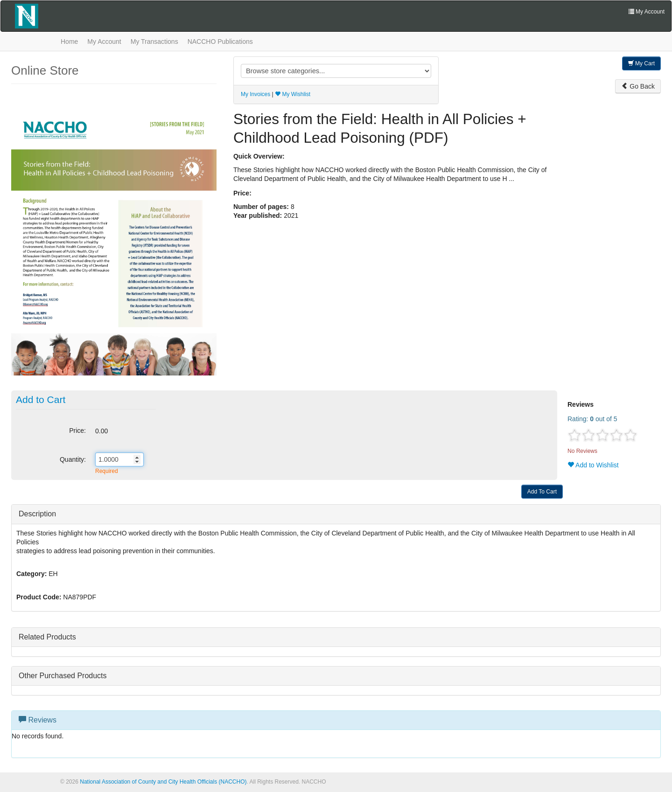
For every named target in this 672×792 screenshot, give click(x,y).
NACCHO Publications (220, 42)
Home (69, 42)
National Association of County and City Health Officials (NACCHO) (163, 782)
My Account (104, 42)
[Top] (662, 768)
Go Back (638, 86)
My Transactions (154, 42)
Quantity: (73, 459)
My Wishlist (293, 94)
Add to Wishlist (593, 465)
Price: (77, 431)
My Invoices (255, 94)
